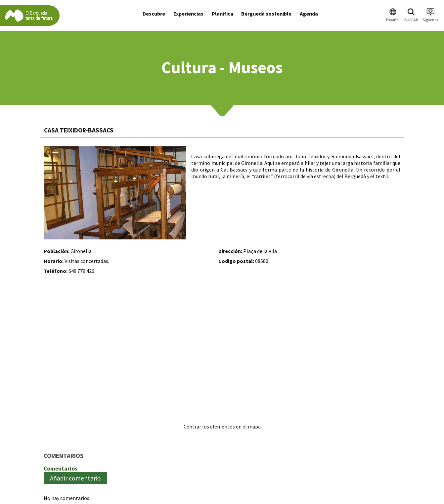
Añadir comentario (75, 478)
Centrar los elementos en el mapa (222, 427)
